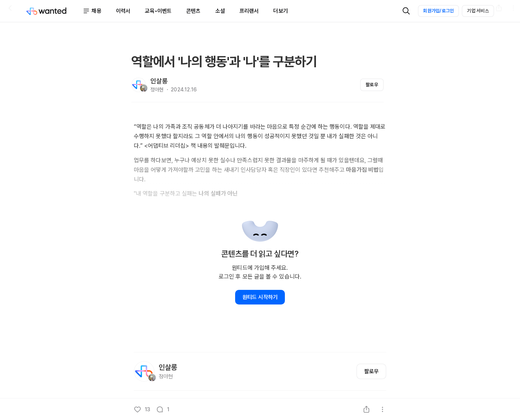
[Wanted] (54, 11)
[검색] (406, 11)
